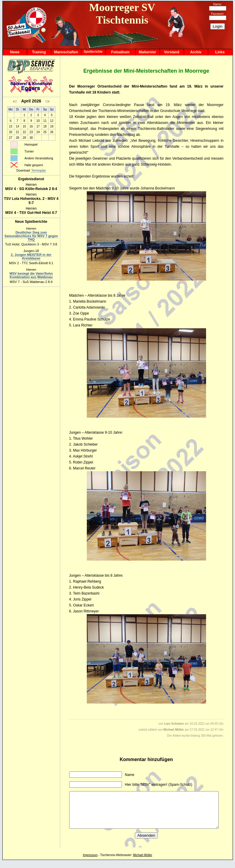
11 (45, 121)
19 (52, 126)
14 (17, 126)
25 (45, 132)
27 (11, 138)
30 (31, 138)
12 (52, 121)
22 (24, 132)
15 (24, 126)
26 (52, 132)
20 (11, 132)
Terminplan (39, 171)
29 (24, 138)
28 (17, 138)
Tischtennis (108, 862)
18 (45, 126)
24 (38, 132)
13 (11, 126)
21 (17, 132)
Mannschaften (66, 52)
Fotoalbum (120, 52)
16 (31, 126)
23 (31, 132)
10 (38, 121)
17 (38, 126)
